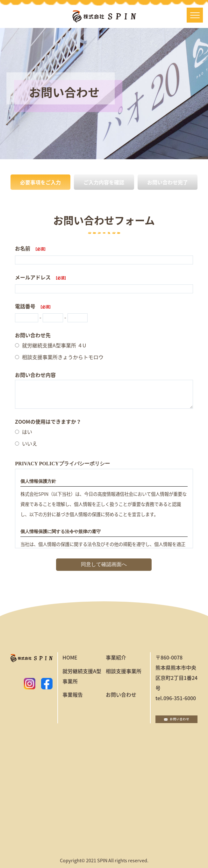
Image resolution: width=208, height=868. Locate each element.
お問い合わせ (121, 694)
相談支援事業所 (124, 671)
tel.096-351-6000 (176, 698)
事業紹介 (116, 657)
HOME (70, 657)
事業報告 (73, 694)
